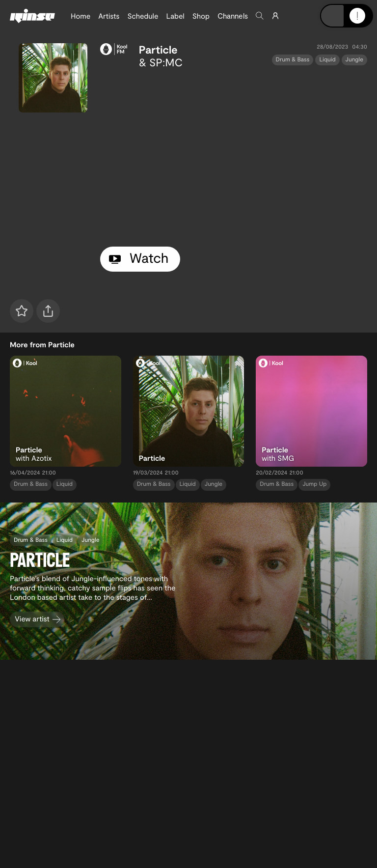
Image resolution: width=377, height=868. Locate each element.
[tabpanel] (234, 156)
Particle (158, 50)
